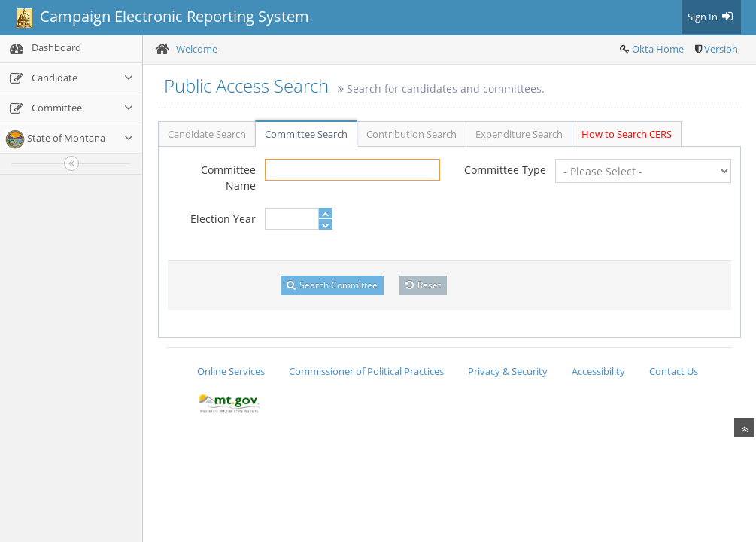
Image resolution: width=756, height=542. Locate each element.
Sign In (711, 17)
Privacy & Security (508, 371)
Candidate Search (207, 134)
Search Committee (332, 285)
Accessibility (598, 371)
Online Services (231, 371)
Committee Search (306, 134)
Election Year (223, 219)
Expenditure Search (519, 134)
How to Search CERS (627, 134)
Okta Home (658, 49)
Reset (423, 285)
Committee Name (228, 178)
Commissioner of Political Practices (366, 371)
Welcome (197, 49)
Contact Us (674, 371)
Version (721, 49)
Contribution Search (411, 134)
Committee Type (505, 170)
